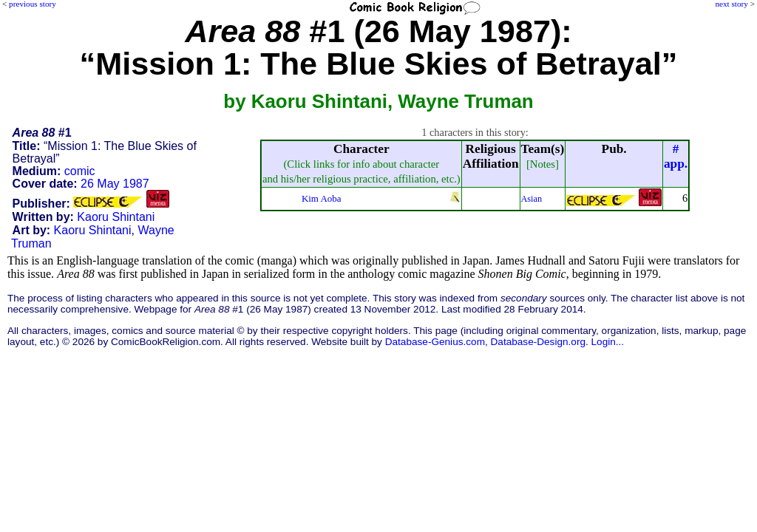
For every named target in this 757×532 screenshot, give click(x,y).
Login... (608, 342)
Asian (532, 199)
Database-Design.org (538, 342)
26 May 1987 (115, 184)
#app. (676, 156)
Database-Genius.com (435, 342)
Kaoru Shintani (116, 217)
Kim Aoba (322, 198)
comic (80, 171)
